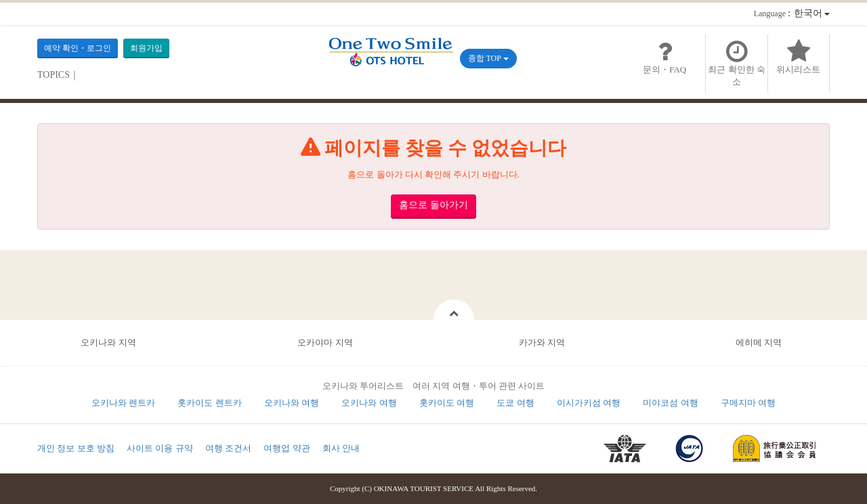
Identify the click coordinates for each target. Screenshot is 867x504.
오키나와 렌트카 (123, 403)
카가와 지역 (542, 342)
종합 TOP (488, 58)
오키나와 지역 (108, 342)
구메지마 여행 (748, 403)
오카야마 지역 (325, 342)
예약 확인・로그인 (78, 48)
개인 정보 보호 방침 (76, 448)
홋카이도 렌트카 (209, 403)
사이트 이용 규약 (160, 448)
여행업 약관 (287, 448)
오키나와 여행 (292, 403)
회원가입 (146, 48)
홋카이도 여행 (447, 403)
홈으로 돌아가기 (433, 205)
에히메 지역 (759, 342)
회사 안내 (341, 448)
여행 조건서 (228, 448)
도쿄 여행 (515, 403)
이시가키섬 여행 (589, 403)
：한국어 (792, 13)
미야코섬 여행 (670, 403)
